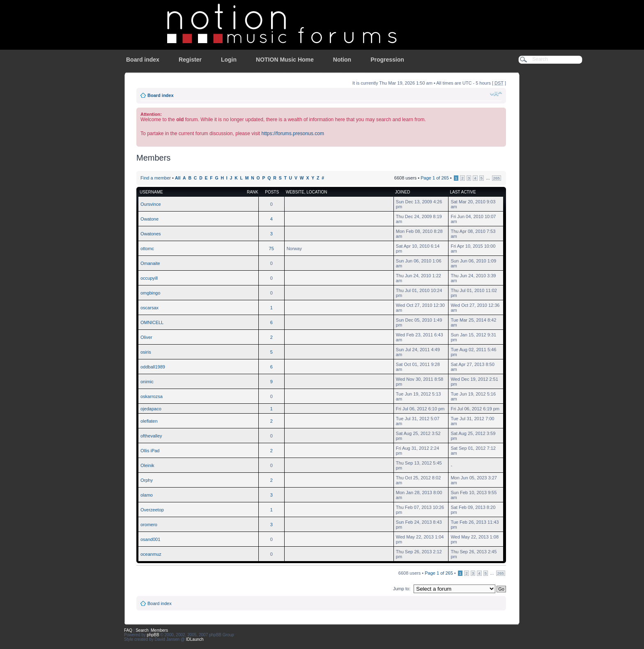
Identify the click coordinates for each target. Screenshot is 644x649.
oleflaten (149, 421)
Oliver (146, 337)
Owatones (151, 234)
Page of (435, 178)
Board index (143, 60)
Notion (342, 60)
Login (229, 60)
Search (142, 630)
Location (317, 192)
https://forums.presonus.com (293, 133)
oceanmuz (151, 554)
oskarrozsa (152, 396)
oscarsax (149, 308)
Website (295, 192)
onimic (147, 382)
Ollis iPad (150, 451)
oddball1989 (153, 367)
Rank (253, 192)
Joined (403, 192)
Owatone (149, 219)
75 (271, 249)
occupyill (149, 278)
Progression (387, 60)
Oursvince (151, 204)
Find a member (156, 178)
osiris (146, 352)
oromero (149, 525)
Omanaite (150, 263)
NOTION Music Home (285, 60)
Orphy (147, 480)
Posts (272, 192)
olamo (147, 495)
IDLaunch (195, 639)
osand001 (150, 539)
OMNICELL (152, 322)
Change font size (496, 94)
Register (190, 60)
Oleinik (147, 465)
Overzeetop (152, 510)
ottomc (147, 249)
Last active (463, 192)
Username (151, 192)
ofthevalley (151, 436)
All (178, 178)
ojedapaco (151, 409)
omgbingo (150, 293)
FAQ (128, 630)
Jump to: (402, 589)
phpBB (153, 635)
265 (497, 178)
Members (159, 630)
